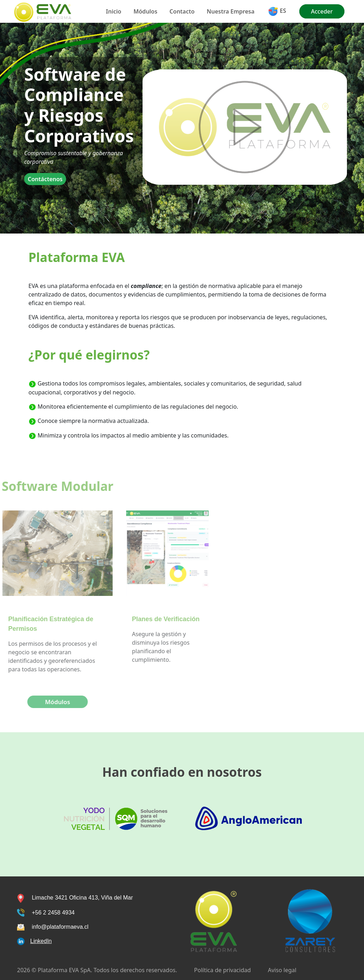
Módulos (145, 11)
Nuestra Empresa (231, 11)
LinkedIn (41, 941)
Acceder (322, 11)
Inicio (114, 11)
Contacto (182, 11)
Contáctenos (45, 179)
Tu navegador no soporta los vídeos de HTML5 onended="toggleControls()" (245, 127)
